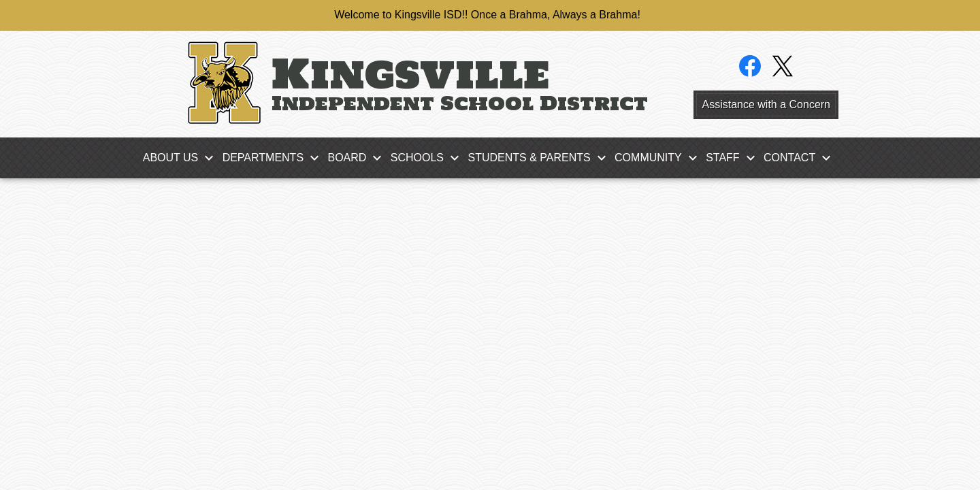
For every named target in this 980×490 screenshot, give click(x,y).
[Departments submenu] (274, 158)
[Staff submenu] (733, 158)
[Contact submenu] (800, 158)
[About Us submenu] (182, 158)
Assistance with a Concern (766, 104)
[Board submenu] (358, 158)
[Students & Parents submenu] (540, 158)
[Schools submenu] (428, 158)
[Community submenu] (659, 158)
